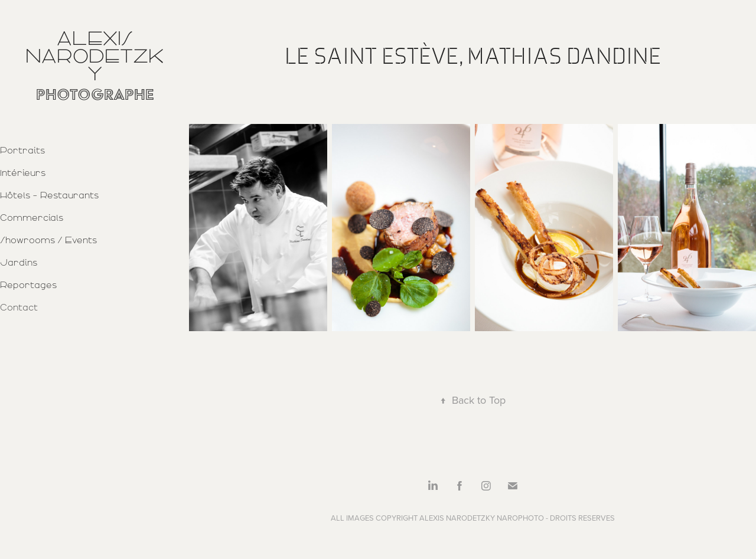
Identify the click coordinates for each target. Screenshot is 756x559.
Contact (19, 308)
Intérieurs (23, 173)
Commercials (32, 218)
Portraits (22, 151)
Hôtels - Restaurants (49, 195)
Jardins (19, 263)
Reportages (28, 285)
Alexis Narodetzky (95, 56)
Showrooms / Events (48, 240)
